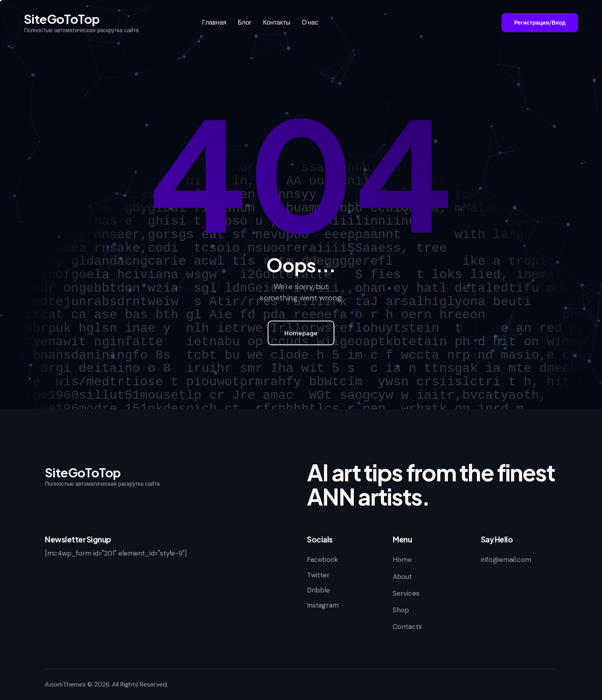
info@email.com (506, 560)
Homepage (301, 333)
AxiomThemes (65, 684)
